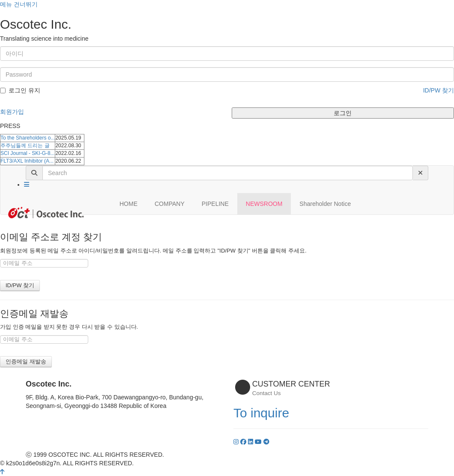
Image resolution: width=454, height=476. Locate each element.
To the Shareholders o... (28, 138)
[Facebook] (244, 442)
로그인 (343, 113)
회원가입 (12, 112)
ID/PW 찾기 (439, 90)
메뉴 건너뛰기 (19, 4)
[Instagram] (237, 442)
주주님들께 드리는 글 (25, 146)
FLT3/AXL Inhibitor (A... (27, 161)
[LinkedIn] (251, 442)
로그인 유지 (20, 90)
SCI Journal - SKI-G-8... (28, 153)
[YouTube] (259, 442)
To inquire (261, 413)
